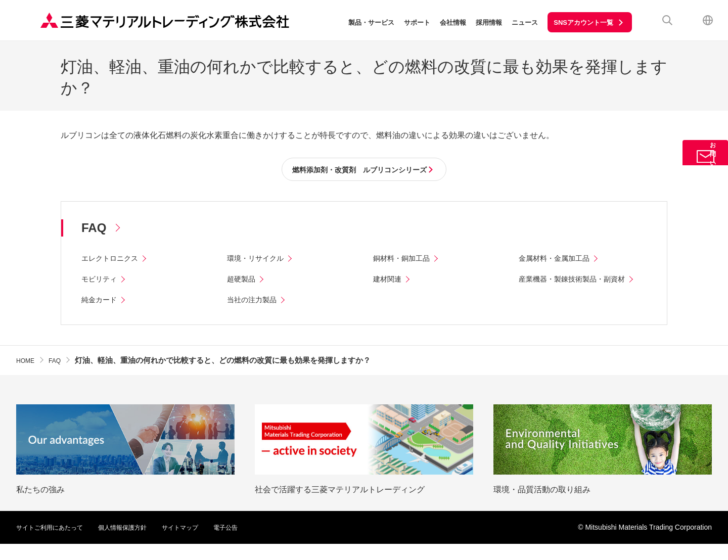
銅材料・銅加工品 (405, 260)
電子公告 (253, 543)
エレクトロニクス (114, 260)
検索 (667, 20)
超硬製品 (243, 281)
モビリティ (102, 281)
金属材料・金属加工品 (559, 260)
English (708, 20)
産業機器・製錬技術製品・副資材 (579, 281)
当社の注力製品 (255, 316)
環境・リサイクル (259, 260)
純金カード (102, 316)
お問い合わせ (705, 173)
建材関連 (389, 281)
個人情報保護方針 (138, 543)
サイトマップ (202, 543)
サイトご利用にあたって (55, 543)
